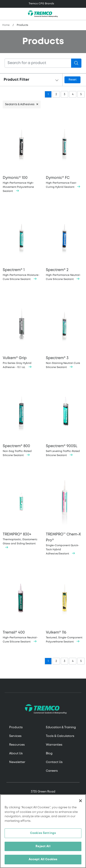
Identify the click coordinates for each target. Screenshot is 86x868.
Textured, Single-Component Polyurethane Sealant (65, 607)
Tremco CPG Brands (41, 4)
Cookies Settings (43, 833)
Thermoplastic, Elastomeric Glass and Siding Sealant (22, 510)
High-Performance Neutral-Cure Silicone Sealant (65, 244)
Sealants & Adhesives (20, 104)
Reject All (43, 846)
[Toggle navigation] (43, 4)
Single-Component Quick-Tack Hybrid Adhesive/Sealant (65, 513)
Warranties (54, 745)
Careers (52, 771)
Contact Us (54, 762)
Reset (73, 80)
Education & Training (61, 727)
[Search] (38, 63)
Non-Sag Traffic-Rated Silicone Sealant (22, 420)
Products (16, 727)
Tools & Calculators (60, 736)
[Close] (80, 801)
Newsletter (17, 762)
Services (15, 736)
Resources (17, 745)
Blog (49, 754)
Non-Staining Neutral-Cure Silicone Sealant (65, 332)
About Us (16, 754)
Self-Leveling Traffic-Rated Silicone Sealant (65, 420)
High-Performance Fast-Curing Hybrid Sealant (65, 152)
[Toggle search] (80, 14)
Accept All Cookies (43, 859)
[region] (43, 831)
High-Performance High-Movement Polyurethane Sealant (22, 154)
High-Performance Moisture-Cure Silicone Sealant (22, 244)
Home (6, 25)
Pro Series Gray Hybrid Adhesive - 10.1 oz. (22, 332)
